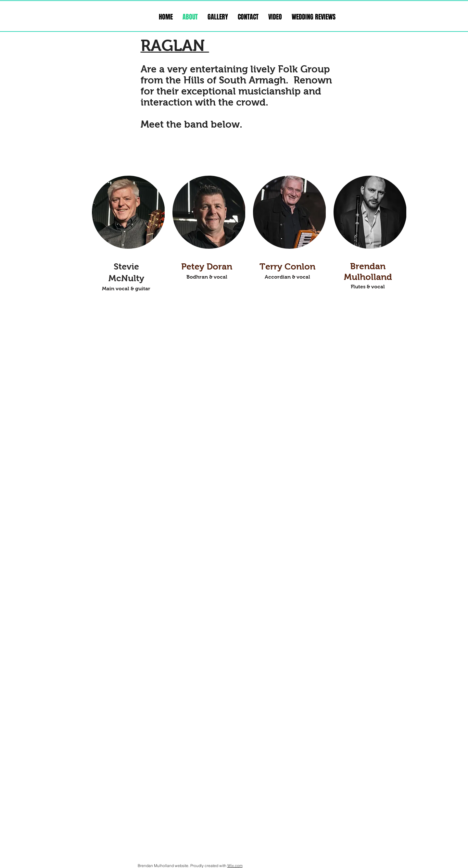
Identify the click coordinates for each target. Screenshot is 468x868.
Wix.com (235, 866)
